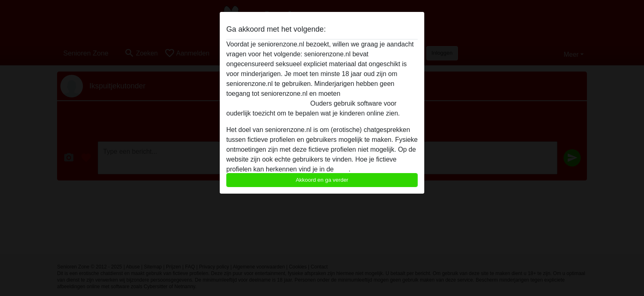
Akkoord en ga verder (322, 180)
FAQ (342, 169)
